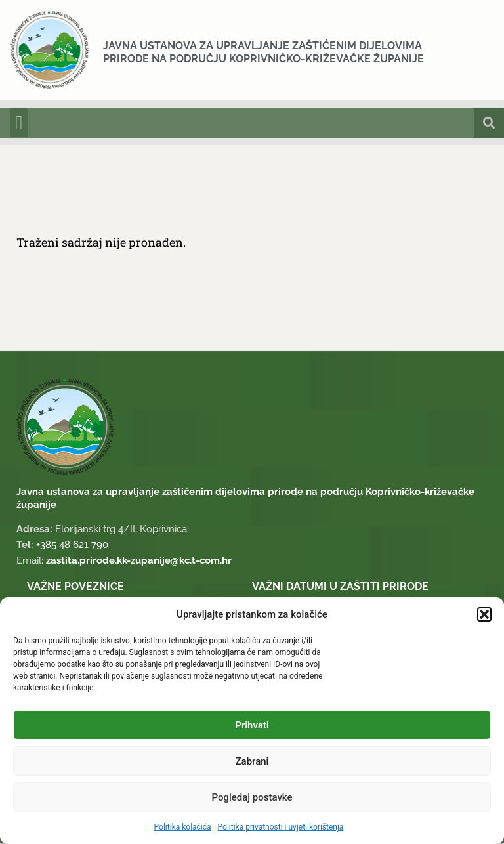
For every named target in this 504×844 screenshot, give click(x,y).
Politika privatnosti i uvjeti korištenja (281, 827)
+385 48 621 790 (72, 545)
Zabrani (252, 761)
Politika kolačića (183, 827)
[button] (484, 614)
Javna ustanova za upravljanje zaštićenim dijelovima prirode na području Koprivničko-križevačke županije (263, 52)
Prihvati (252, 725)
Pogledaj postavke (252, 797)
